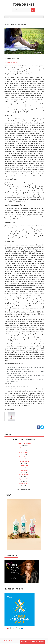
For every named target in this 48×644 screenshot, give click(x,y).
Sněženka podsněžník (24, 443)
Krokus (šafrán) (24, 452)
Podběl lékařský (24, 483)
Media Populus (8, 641)
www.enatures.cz (38, 387)
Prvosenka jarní (24, 457)
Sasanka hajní (24, 470)
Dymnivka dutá (24, 479)
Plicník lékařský (24, 475)
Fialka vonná (24, 466)
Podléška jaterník (24, 461)
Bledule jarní (24, 448)
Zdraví (12, 24)
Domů (6, 24)
